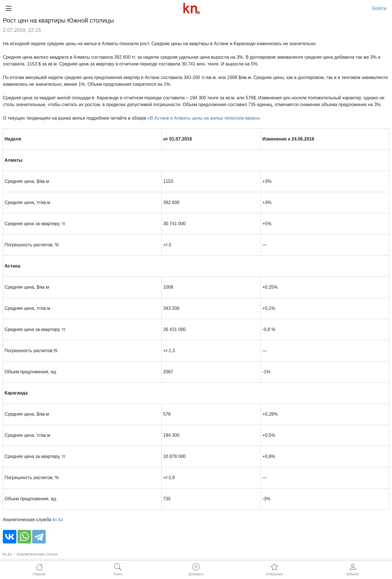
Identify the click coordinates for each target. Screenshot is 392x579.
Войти (379, 8)
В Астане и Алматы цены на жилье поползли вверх (203, 118)
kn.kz (58, 520)
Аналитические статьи (37, 554)
